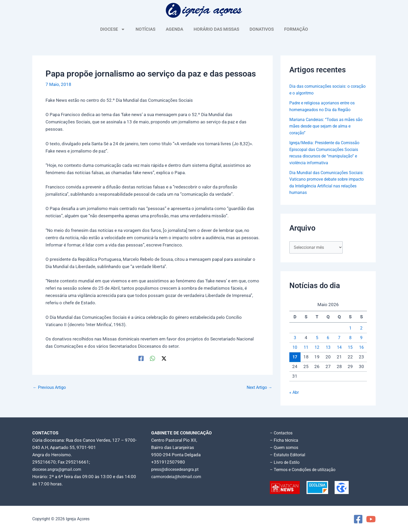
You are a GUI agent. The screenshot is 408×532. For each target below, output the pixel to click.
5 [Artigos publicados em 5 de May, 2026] (317, 338)
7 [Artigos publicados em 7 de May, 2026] (339, 338)
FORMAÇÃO (296, 29)
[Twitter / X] (164, 358)
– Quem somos (285, 448)
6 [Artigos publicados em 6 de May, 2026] (328, 338)
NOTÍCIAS (145, 29)
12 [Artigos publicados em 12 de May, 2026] (317, 348)
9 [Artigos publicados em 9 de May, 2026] (361, 338)
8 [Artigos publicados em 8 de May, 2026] (350, 338)
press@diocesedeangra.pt (177, 470)
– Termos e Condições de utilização (305, 470)
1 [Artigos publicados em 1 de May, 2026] (350, 329)
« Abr (294, 393)
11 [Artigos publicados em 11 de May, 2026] (306, 348)
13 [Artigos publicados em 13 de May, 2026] (328, 348)
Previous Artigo (51, 387)
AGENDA (174, 29)
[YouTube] (371, 519)
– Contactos (282, 433)
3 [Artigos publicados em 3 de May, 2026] (295, 338)
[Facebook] (141, 358)
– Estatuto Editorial (289, 455)
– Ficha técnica (285, 440)
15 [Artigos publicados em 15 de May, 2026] (350, 348)
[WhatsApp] (152, 358)
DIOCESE (113, 29)
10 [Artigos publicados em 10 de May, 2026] (295, 348)
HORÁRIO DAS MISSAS (216, 29)
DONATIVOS (262, 29)
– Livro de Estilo (286, 462)
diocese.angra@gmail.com (59, 470)
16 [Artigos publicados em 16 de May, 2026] (361, 348)
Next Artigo (258, 387)
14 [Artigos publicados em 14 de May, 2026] (339, 348)
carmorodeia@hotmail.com (178, 477)
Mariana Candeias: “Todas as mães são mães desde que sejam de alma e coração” (328, 126)
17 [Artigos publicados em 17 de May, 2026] (295, 357)
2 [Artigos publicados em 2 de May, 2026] (361, 329)
